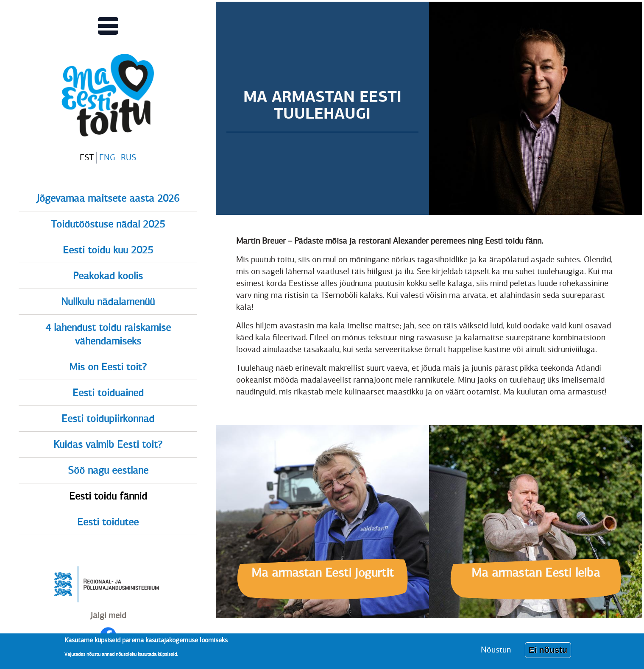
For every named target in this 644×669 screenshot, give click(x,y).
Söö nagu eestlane (108, 470)
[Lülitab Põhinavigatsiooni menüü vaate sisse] (108, 26)
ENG (107, 157)
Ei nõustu (548, 652)
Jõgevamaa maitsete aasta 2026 (108, 198)
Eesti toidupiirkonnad (108, 419)
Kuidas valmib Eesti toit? (108, 444)
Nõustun (496, 652)
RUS (128, 157)
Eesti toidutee (108, 522)
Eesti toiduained (108, 393)
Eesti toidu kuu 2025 (108, 250)
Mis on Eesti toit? (108, 367)
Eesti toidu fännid (108, 496)
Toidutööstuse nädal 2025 (108, 224)
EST (87, 157)
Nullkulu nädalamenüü (108, 302)
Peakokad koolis (108, 276)
